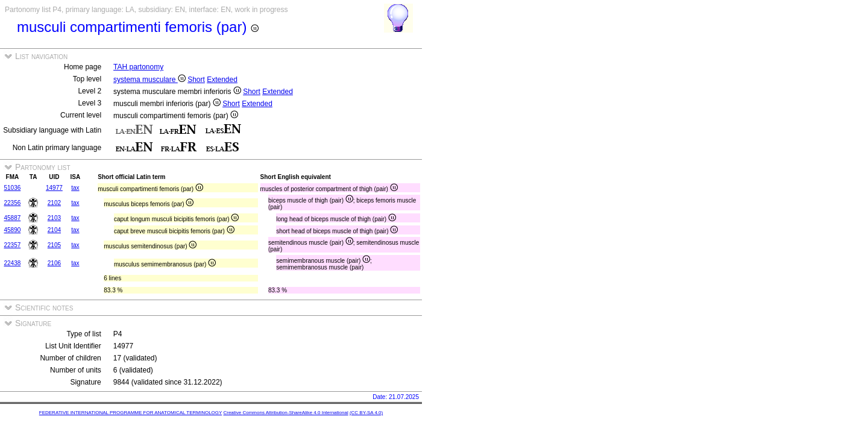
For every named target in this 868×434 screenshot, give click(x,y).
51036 (12, 188)
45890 (12, 230)
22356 (12, 203)
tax (75, 188)
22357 (12, 245)
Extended (222, 80)
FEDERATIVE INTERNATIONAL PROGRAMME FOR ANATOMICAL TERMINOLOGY (131, 413)
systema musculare (149, 80)
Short (196, 80)
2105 (54, 245)
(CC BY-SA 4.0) (366, 413)
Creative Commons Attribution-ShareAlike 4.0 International (285, 413)
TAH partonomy (138, 67)
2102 (54, 203)
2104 (54, 230)
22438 (12, 263)
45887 (12, 218)
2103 (54, 218)
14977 (54, 188)
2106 (54, 263)
